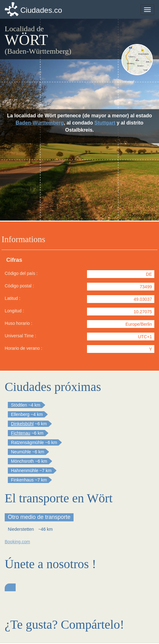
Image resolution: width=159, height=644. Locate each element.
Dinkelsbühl (22, 424)
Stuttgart (105, 123)
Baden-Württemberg (40, 123)
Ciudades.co (41, 10)
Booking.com (17, 542)
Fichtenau (21, 433)
